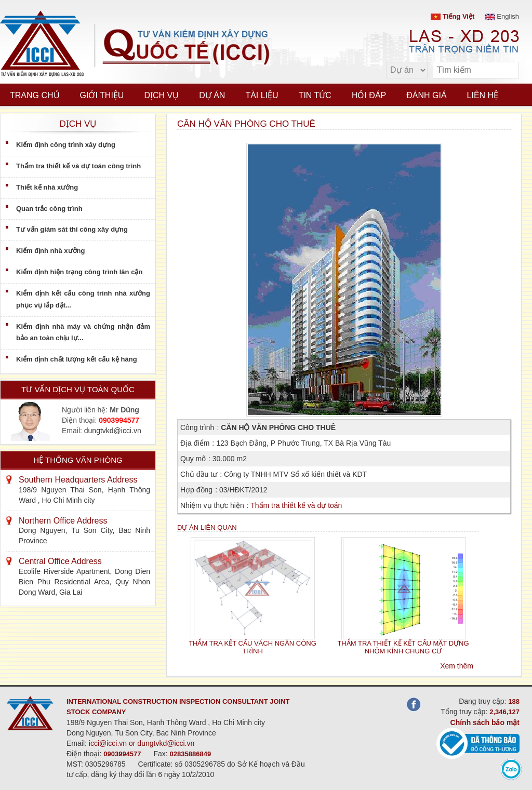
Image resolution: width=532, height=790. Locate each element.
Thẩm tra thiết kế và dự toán (296, 505)
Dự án (212, 95)
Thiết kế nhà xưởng (47, 187)
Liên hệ (483, 95)
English (502, 16)
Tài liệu (262, 95)
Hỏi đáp (369, 95)
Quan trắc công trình (49, 209)
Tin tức (315, 95)
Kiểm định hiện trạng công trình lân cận (79, 272)
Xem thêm (457, 666)
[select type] (407, 70)
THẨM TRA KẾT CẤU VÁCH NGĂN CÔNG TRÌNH (252, 647)
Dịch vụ (161, 95)
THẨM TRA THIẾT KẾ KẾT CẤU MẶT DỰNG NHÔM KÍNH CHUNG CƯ (403, 647)
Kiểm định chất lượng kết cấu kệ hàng (77, 359)
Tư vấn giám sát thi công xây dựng (72, 229)
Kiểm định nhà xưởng (50, 251)
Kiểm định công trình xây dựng (66, 145)
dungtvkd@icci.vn (113, 431)
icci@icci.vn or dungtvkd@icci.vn (142, 743)
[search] (506, 70)
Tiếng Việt (453, 16)
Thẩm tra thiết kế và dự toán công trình (78, 166)
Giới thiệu (102, 95)
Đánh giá (426, 95)
